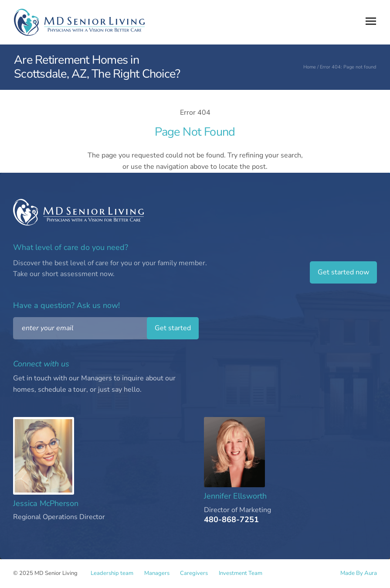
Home (310, 67)
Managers (159, 574)
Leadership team (112, 574)
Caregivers (199, 574)
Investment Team (248, 574)
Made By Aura (359, 573)
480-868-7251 (231, 520)
